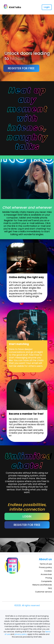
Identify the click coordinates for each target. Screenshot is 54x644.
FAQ (50, 588)
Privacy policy (45, 567)
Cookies (48, 571)
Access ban (46, 574)
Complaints (46, 581)
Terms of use (46, 564)
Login (47, 7)
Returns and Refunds (42, 585)
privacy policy (21, 634)
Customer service (43, 592)
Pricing (49, 578)
